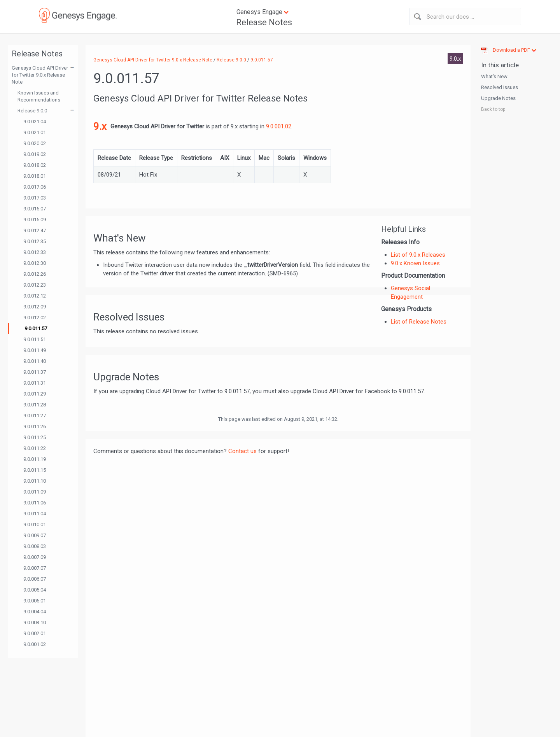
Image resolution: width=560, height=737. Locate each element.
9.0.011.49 (35, 350)
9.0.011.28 (35, 405)
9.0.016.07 (35, 209)
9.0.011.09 (35, 492)
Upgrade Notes (498, 98)
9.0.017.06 (35, 187)
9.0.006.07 (35, 579)
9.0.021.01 (35, 132)
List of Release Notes (419, 322)
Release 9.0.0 (32, 111)
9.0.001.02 (35, 644)
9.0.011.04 (35, 514)
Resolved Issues (500, 87)
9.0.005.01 (35, 601)
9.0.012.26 (35, 274)
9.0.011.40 (35, 361)
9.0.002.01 (35, 633)
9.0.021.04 (35, 122)
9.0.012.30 (35, 263)
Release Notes (264, 22)
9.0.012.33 (35, 252)
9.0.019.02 (35, 154)
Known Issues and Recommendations (39, 96)
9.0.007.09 (35, 557)
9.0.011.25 (35, 437)
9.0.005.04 (35, 590)
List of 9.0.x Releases (418, 255)
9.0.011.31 (35, 383)
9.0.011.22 (35, 448)
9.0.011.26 (35, 426)
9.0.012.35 (35, 241)
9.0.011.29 (35, 394)
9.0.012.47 (35, 230)
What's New (494, 76)
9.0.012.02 (35, 318)
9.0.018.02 (35, 165)
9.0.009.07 (35, 535)
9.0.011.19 (35, 459)
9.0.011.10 (35, 481)
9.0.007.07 (35, 568)
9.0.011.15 (35, 470)
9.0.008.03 (35, 546)
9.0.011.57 (36, 328)
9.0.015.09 (35, 220)
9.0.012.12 (35, 296)
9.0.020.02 (35, 143)
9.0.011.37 (35, 372)
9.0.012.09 (35, 307)
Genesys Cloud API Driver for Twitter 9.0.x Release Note (40, 75)
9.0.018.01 (35, 176)
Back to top (493, 109)
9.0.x (455, 59)
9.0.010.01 (35, 524)
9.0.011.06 (35, 503)
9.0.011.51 (35, 339)
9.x (100, 126)
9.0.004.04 (35, 612)
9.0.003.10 (35, 622)
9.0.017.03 (35, 198)
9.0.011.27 (35, 416)
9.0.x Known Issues (415, 263)
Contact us (242, 451)
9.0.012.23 (35, 285)
